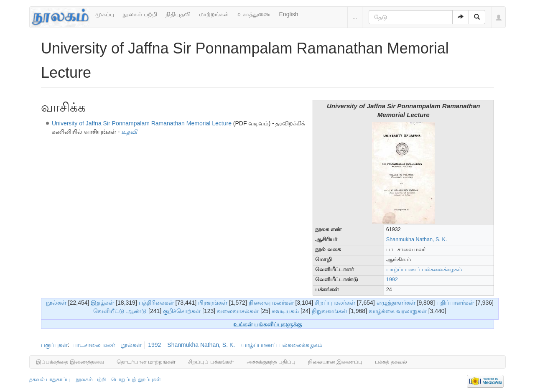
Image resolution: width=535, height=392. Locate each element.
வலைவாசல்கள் (238, 311)
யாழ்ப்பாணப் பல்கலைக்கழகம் (424, 270)
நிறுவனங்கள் (330, 311)
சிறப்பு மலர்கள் (335, 303)
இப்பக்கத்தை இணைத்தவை (70, 362)
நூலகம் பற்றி (140, 14)
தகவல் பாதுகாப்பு (50, 379)
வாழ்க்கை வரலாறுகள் (398, 311)
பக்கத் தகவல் (391, 362)
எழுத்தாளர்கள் (396, 303)
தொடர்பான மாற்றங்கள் (146, 362)
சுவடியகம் (285, 311)
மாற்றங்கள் (214, 14)
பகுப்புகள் (54, 345)
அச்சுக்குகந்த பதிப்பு (271, 362)
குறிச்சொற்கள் (182, 311)
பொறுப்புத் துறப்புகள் (136, 379)
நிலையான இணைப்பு (335, 362)
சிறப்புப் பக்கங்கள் (211, 362)
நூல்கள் (56, 303)
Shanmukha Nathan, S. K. (417, 239)
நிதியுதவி (178, 14)
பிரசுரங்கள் (213, 303)
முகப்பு (105, 14)
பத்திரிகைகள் (156, 303)
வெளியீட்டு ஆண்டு (120, 311)
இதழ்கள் (102, 303)
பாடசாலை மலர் (94, 345)
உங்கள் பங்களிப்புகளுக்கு (268, 324)
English (289, 14)
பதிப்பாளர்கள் (455, 303)
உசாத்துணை (254, 14)
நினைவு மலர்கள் (271, 303)
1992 (392, 280)
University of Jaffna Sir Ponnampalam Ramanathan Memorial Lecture (142, 123)
